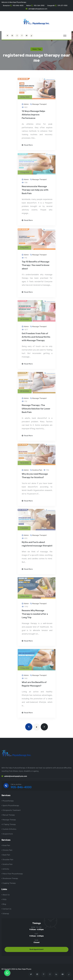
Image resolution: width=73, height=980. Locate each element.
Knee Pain (6, 845)
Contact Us (7, 909)
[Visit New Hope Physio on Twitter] (7, 36)
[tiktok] (31, 36)
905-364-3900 (39, 6)
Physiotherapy (8, 801)
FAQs (4, 899)
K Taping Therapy (9, 824)
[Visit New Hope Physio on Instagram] (17, 36)
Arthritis (6, 869)
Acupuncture (8, 834)
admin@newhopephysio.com (38, 9)
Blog (4, 904)
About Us (6, 895)
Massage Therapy (9, 820)
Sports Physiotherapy (11, 806)
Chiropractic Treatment (12, 810)
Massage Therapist (39, 106)
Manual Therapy (9, 815)
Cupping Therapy (9, 883)
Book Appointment (37, 949)
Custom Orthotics (9, 829)
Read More (27, 146)
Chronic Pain (7, 850)
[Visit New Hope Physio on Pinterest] (22, 36)
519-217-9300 (62, 6)
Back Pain (6, 855)
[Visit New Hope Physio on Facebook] (12, 36)
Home (34, 49)
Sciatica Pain (37, 471)
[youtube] (27, 36)
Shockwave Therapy (10, 878)
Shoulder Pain (8, 860)
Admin (26, 106)
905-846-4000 (18, 6)
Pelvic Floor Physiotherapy (13, 874)
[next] (44, 727)
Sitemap (6, 914)
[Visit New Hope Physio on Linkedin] (56, 974)
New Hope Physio (25, 969)
